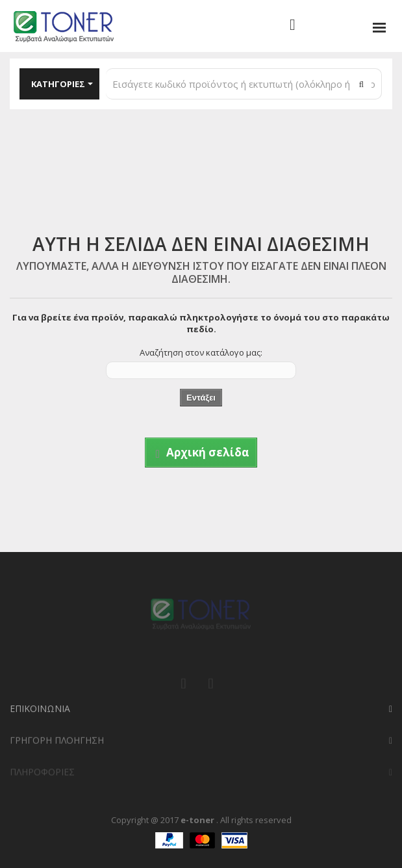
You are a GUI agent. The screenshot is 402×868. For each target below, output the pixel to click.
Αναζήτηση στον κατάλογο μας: (201, 352)
